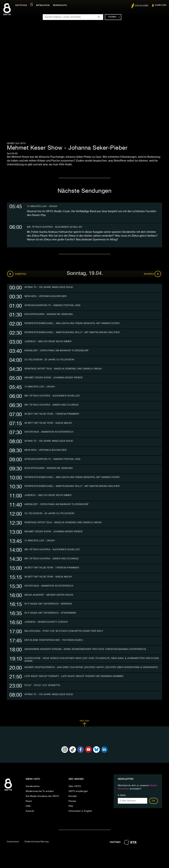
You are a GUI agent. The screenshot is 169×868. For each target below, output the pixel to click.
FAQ (71, 806)
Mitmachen (43, 5)
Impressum (13, 842)
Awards (30, 811)
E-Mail (122, 795)
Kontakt (73, 796)
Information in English (80, 811)
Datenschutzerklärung (37, 842)
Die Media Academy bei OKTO (42, 796)
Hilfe (28, 806)
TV (32, 5)
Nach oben (84, 723)
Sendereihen (33, 786)
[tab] (84, 288)
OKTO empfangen (78, 791)
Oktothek (22, 5)
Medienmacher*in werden (40, 791)
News (29, 801)
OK (153, 801)
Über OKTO (75, 786)
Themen (114, 17)
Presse (72, 801)
